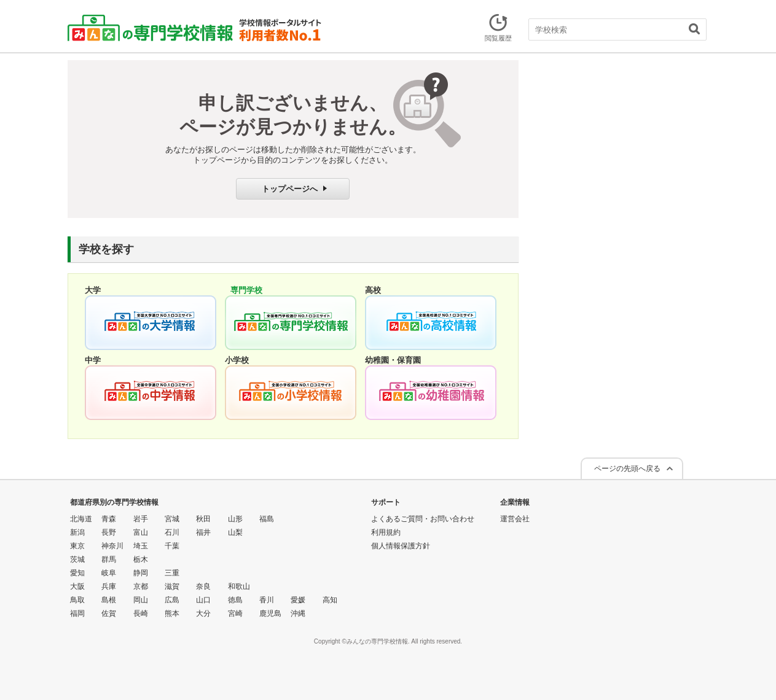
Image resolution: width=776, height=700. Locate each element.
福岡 (77, 613)
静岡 (141, 573)
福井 (203, 532)
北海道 (81, 519)
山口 (203, 600)
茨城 (77, 559)
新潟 (77, 532)
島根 (109, 600)
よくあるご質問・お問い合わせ (423, 519)
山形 (235, 519)
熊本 (172, 613)
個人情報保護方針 (401, 546)
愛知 (77, 573)
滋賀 (172, 586)
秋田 (203, 519)
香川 (267, 600)
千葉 (172, 546)
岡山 (141, 600)
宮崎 (235, 613)
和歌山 (239, 586)
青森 (109, 519)
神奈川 (112, 546)
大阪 (77, 586)
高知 (330, 600)
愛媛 (298, 600)
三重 (172, 573)
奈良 (203, 586)
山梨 (235, 532)
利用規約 (386, 532)
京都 (141, 586)
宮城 (172, 519)
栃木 (141, 559)
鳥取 (77, 600)
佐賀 (109, 613)
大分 (203, 613)
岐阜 (109, 573)
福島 (267, 519)
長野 (109, 532)
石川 (172, 532)
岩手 (141, 519)
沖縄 (298, 613)
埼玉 (141, 546)
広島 (172, 600)
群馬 (109, 559)
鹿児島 (270, 613)
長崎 (141, 613)
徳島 (235, 600)
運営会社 (515, 519)
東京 (77, 546)
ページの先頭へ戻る (627, 469)
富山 (141, 532)
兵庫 (109, 586)
